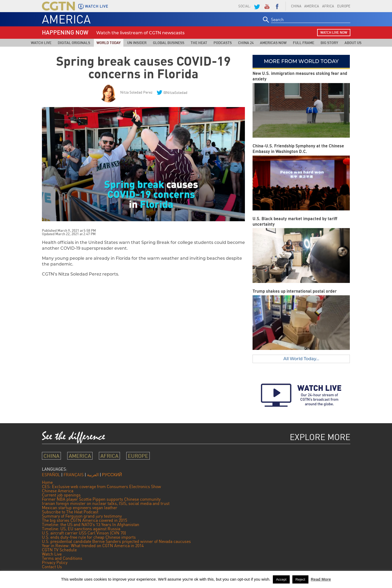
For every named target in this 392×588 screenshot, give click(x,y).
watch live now (334, 32)
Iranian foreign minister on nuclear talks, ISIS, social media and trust (106, 503)
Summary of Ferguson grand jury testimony (82, 516)
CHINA (296, 6)
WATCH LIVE (96, 6)
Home (47, 482)
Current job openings (61, 495)
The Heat (199, 43)
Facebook (277, 6)
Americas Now (273, 43)
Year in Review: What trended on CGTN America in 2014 (93, 546)
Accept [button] (281, 579)
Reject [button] (300, 579)
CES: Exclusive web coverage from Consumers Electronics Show (101, 486)
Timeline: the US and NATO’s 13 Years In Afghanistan (91, 524)
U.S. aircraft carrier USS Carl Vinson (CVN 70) (84, 533)
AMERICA (312, 6)
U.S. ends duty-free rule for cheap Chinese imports (89, 537)
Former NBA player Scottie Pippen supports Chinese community (101, 499)
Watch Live (41, 43)
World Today (109, 43)
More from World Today (301, 61)
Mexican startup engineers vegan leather (80, 508)
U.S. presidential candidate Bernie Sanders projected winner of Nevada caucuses (116, 541)
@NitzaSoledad (175, 92)
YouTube (267, 6)
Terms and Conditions (62, 558)
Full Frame (304, 43)
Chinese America (58, 491)
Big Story (329, 43)
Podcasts (223, 43)
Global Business (169, 43)
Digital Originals (74, 43)
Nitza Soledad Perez (136, 92)
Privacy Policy (55, 562)
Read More (321, 579)
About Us (353, 43)
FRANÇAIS (74, 475)
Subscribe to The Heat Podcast (70, 512)
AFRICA (328, 6)
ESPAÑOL (51, 475)
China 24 (246, 43)
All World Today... (301, 359)
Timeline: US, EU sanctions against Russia (81, 529)
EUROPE (344, 6)
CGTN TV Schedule (59, 550)
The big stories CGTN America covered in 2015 (84, 520)
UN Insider (137, 43)
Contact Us (52, 567)
